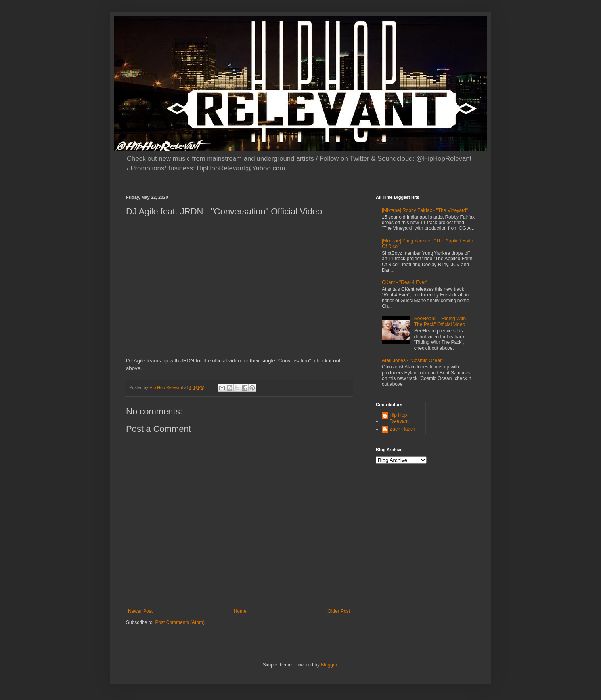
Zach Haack (402, 429)
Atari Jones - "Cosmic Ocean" (413, 360)
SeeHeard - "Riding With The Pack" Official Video (440, 321)
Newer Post (140, 611)
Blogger (329, 665)
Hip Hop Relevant (399, 418)
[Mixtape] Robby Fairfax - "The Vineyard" (425, 210)
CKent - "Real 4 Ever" (405, 282)
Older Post (339, 611)
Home (240, 611)
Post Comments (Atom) (180, 622)
